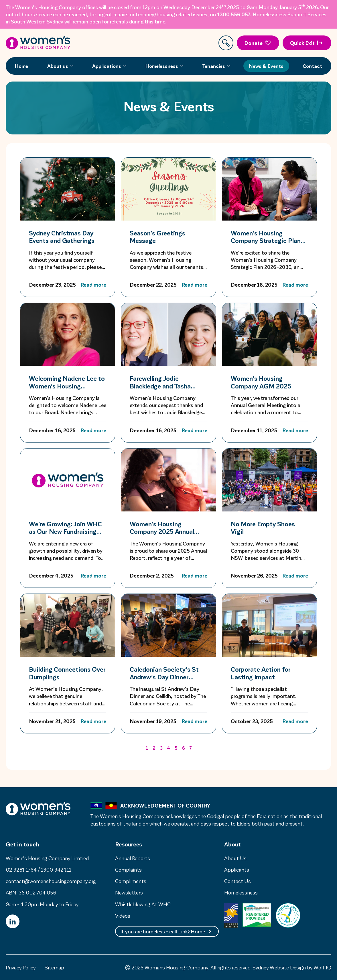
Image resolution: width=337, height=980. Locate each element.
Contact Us (238, 881)
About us (58, 66)
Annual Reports (133, 858)
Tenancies (214, 66)
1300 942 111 (56, 869)
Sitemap (54, 967)
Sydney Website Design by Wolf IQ (292, 967)
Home (21, 66)
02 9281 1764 (21, 869)
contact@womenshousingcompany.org (51, 881)
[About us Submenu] (74, 66)
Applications (107, 66)
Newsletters (129, 892)
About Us (235, 858)
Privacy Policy (21, 967)
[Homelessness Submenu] (184, 66)
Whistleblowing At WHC (143, 904)
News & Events (266, 66)
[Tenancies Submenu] (230, 66)
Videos (123, 915)
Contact (312, 66)
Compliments (131, 881)
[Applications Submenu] (127, 66)
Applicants (237, 869)
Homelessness (162, 66)
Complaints (128, 869)
